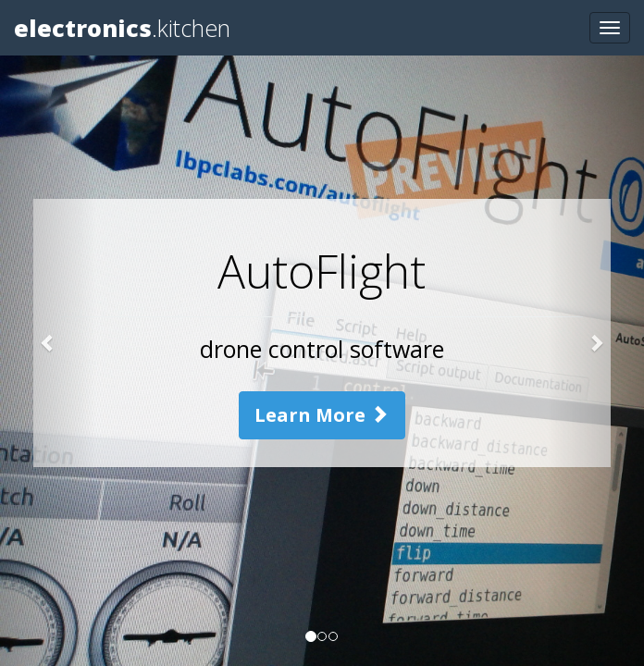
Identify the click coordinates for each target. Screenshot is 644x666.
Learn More (322, 415)
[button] (48, 333)
